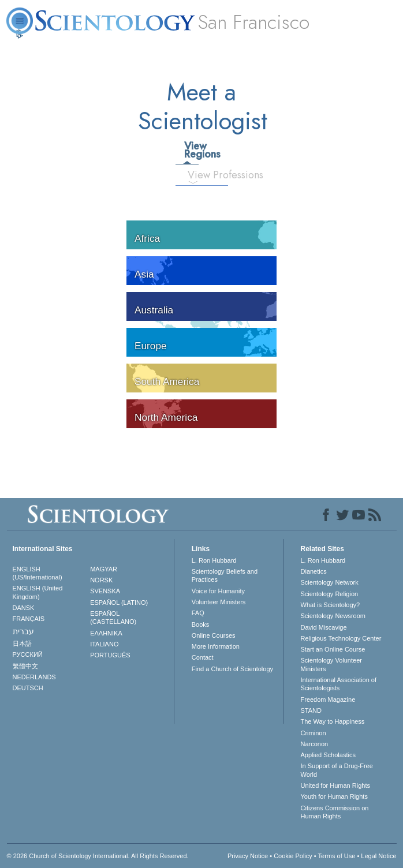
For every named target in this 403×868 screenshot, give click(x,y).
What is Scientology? (331, 605)
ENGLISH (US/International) (38, 573)
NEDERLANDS (34, 677)
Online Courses (214, 635)
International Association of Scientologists (339, 684)
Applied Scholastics (328, 755)
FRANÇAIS (29, 619)
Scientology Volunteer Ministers (331, 664)
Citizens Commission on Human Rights (335, 812)
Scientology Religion (330, 594)
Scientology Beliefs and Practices (225, 575)
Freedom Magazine (328, 699)
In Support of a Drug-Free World (337, 770)
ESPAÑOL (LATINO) (119, 603)
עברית (23, 631)
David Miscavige (324, 627)
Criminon (314, 733)
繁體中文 (25, 666)
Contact (203, 657)
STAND (311, 710)
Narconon (315, 744)
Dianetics (314, 571)
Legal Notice (378, 856)
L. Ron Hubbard (214, 560)
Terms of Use (337, 856)
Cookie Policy (293, 856)
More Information (216, 646)
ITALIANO (104, 644)
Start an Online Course (333, 649)
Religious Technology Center (341, 638)
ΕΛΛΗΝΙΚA (106, 633)
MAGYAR (104, 569)
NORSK (101, 580)
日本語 (22, 643)
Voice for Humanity (218, 591)
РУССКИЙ (28, 654)
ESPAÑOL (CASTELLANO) (113, 618)
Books (201, 624)
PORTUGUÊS (110, 655)
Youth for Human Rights (334, 796)
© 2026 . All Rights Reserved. (98, 856)
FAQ (198, 613)
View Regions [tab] (191, 150)
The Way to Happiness (333, 721)
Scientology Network (330, 582)
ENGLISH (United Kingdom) (38, 592)
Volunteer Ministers (219, 602)
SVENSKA (105, 591)
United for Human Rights (335, 785)
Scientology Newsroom (333, 616)
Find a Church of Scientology (232, 669)
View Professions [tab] (198, 175)
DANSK (24, 608)
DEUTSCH (28, 688)
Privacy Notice (248, 856)
